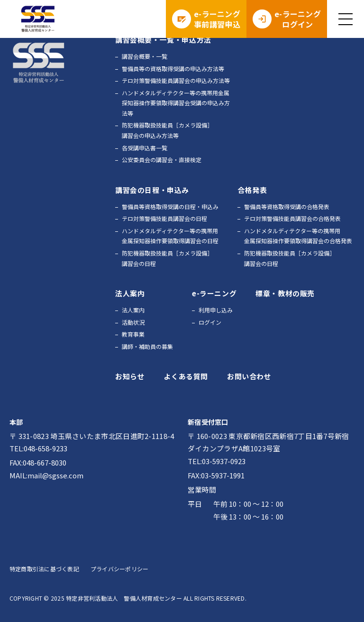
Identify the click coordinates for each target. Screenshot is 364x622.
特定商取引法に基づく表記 (44, 569)
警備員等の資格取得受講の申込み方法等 (173, 69)
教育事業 (133, 334)
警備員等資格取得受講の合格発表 (287, 206)
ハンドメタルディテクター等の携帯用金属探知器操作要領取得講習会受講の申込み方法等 (176, 103)
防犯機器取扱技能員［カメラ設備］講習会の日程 (167, 258)
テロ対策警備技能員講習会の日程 (164, 218)
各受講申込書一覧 (145, 148)
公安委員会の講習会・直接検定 (162, 160)
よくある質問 (186, 376)
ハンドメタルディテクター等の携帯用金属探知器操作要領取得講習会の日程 (170, 236)
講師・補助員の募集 (147, 346)
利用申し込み (216, 310)
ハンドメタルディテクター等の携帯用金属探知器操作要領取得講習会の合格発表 (298, 236)
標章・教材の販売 (285, 293)
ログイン (210, 322)
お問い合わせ (249, 376)
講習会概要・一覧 (145, 56)
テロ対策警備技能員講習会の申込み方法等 (176, 80)
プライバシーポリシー (119, 569)
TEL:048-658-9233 (38, 448)
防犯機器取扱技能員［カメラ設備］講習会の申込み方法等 (167, 130)
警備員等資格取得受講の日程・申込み (170, 206)
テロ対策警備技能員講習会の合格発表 (292, 218)
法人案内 (133, 310)
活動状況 (133, 322)
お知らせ (130, 376)
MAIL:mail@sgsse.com (46, 475)
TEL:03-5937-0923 (217, 461)
